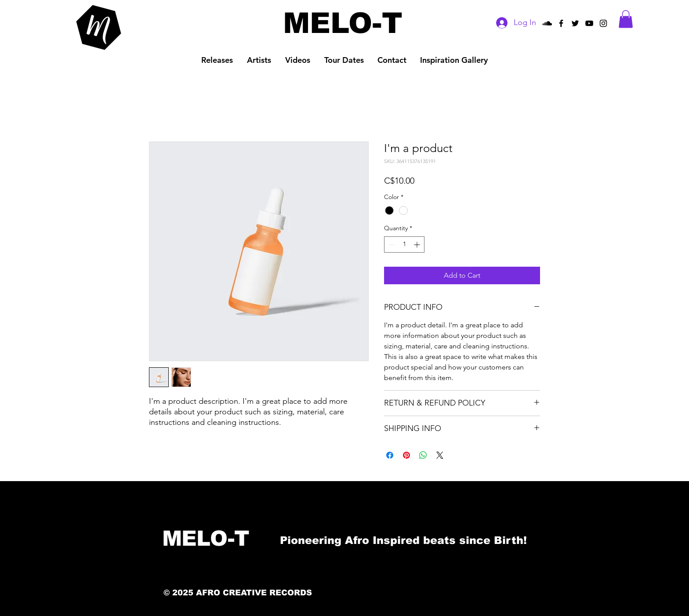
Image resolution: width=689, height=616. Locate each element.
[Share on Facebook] (390, 455)
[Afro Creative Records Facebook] (561, 23)
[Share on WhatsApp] (423, 455)
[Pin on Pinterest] (406, 455)
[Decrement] (391, 245)
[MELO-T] (343, 23)
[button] (626, 19)
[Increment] (418, 245)
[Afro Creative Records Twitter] (575, 23)
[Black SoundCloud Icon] (547, 23)
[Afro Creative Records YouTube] (589, 23)
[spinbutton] (404, 245)
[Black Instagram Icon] (603, 23)
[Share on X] (440, 455)
